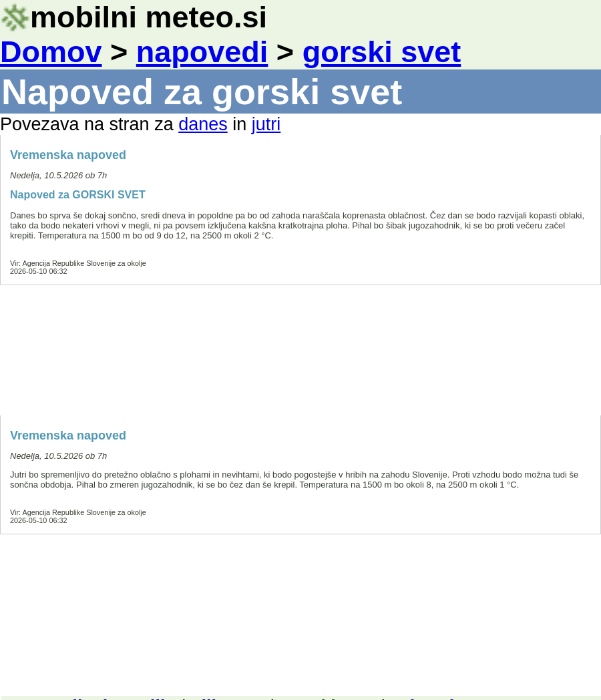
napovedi (202, 52)
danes (203, 124)
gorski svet (382, 52)
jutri (266, 124)
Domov (51, 52)
